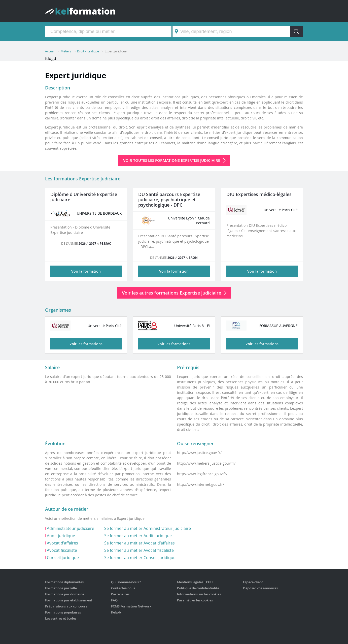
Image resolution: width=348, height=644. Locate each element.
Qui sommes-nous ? (126, 582)
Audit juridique (61, 536)
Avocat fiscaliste (62, 550)
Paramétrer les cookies (195, 600)
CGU (209, 582)
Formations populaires (63, 612)
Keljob (116, 612)
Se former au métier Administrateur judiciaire (148, 528)
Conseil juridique (63, 558)
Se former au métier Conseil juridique (140, 558)
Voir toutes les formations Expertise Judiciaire (172, 160)
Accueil (50, 51)
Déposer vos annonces (260, 588)
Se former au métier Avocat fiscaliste (139, 550)
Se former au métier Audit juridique (138, 536)
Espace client (253, 582)
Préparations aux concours (66, 606)
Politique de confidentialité (198, 588)
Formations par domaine (65, 594)
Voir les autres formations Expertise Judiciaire (171, 293)
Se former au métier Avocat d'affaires (140, 543)
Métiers (66, 51)
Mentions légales (190, 582)
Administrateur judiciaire (71, 528)
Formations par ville (61, 588)
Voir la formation (86, 271)
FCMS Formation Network (131, 606)
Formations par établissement (69, 600)
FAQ (114, 600)
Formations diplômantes (64, 582)
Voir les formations (86, 344)
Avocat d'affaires (62, 543)
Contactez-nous (123, 588)
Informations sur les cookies (199, 594)
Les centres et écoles (61, 618)
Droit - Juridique (88, 51)
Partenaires (120, 594)
